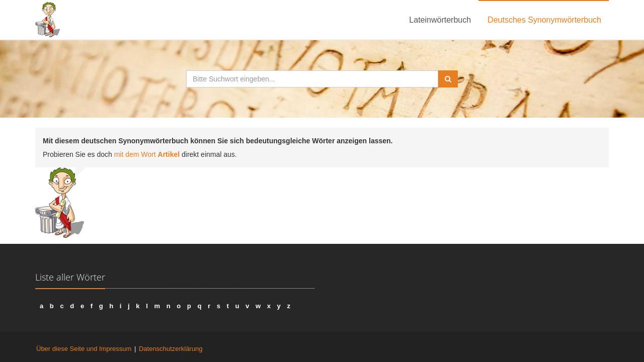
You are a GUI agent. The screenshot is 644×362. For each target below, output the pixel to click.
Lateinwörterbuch (440, 20)
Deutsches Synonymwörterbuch (544, 20)
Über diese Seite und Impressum (84, 349)
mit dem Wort (147, 154)
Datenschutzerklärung (171, 349)
